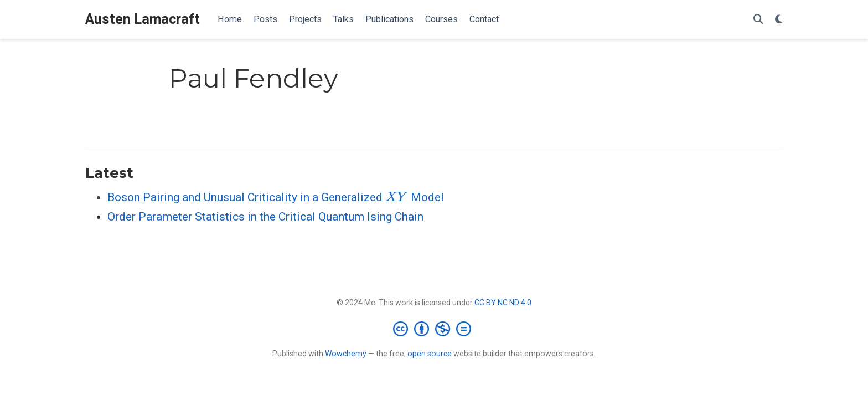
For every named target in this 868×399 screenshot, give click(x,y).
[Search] (758, 20)
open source (430, 354)
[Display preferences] (779, 20)
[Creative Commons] (434, 329)
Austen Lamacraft (143, 19)
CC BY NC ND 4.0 (503, 303)
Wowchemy (346, 354)
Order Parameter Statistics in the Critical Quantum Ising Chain (265, 217)
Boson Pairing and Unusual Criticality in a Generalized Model (276, 197)
